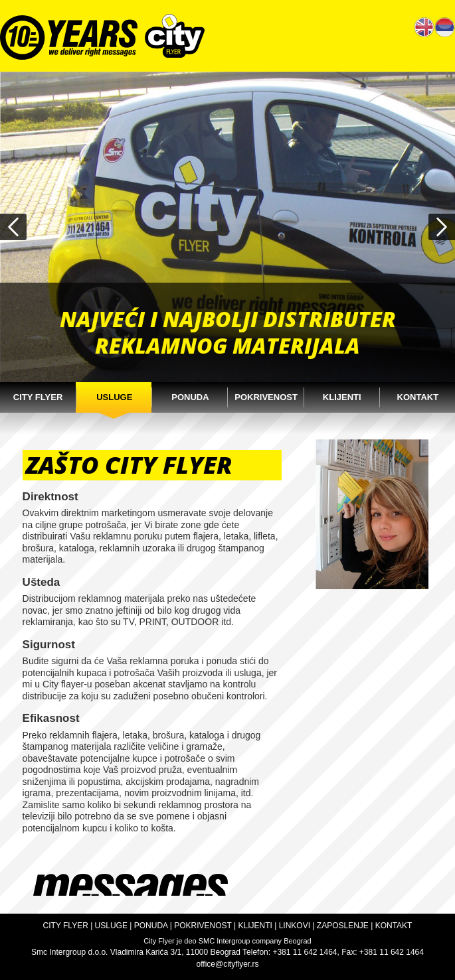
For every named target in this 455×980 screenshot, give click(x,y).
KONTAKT (394, 926)
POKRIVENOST (203, 926)
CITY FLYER (66, 926)
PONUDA (151, 926)
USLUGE (111, 926)
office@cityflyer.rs (228, 964)
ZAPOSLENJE (343, 926)
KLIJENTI (255, 926)
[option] (227, 227)
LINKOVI (295, 926)
